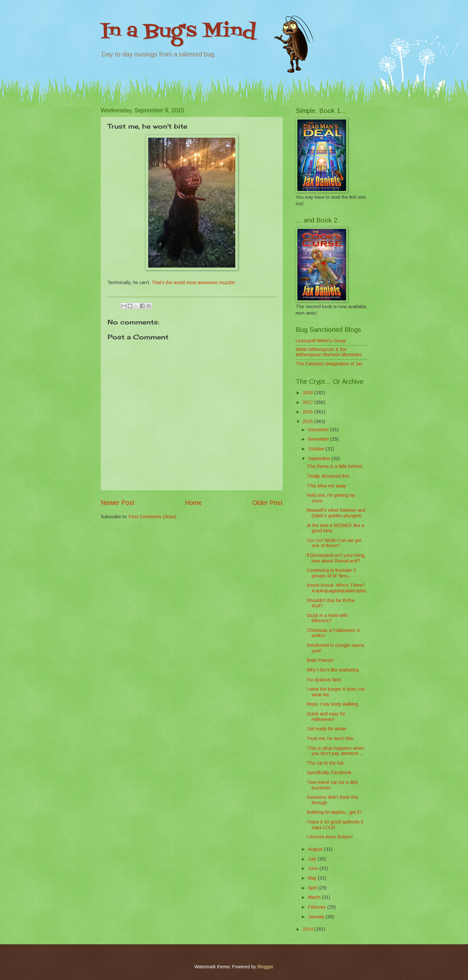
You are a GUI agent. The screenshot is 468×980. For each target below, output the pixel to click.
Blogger (265, 967)
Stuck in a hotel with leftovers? (327, 618)
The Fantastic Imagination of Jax (329, 364)
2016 (308, 412)
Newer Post (118, 503)
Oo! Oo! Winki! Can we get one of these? (334, 543)
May (313, 878)
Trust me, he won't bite (330, 739)
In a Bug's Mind (178, 32)
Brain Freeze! (320, 660)
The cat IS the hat (325, 763)
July (313, 859)
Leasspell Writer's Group (321, 341)
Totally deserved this (328, 476)
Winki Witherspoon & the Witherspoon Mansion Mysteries (329, 352)
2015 (308, 422)
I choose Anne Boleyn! (330, 837)
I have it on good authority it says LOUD (335, 825)
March (315, 897)
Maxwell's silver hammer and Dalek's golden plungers (336, 513)
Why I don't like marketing (333, 670)
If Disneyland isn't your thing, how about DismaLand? (336, 558)
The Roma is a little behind (334, 466)
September (320, 459)
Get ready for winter (327, 729)
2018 (308, 393)
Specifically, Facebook (329, 773)
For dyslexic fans (324, 680)
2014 (308, 929)
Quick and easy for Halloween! (326, 717)
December (319, 430)
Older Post (267, 503)
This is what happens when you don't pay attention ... (335, 751)
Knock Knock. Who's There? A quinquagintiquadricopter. (337, 588)
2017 (308, 402)
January (317, 917)
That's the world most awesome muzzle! (194, 283)
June (314, 868)
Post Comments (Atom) (153, 517)
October (317, 449)
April (313, 888)
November (319, 439)
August (316, 849)
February (318, 907)
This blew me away (327, 486)
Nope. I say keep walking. (333, 704)
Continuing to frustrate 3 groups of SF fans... (331, 573)
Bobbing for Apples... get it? (334, 812)
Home (193, 503)
